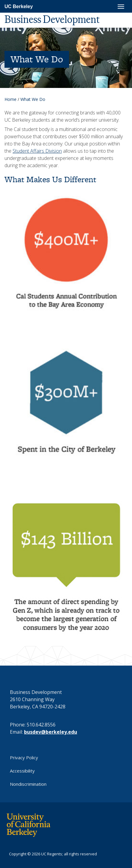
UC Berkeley (19, 6)
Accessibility (22, 771)
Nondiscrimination (28, 784)
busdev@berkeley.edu (51, 732)
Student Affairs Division (37, 151)
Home (10, 99)
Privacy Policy (24, 757)
